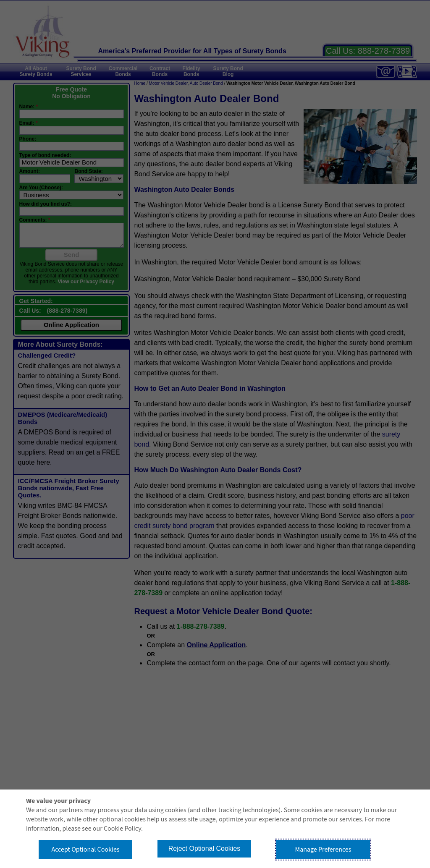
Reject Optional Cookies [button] (205, 848)
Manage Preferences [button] (323, 850)
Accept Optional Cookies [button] (85, 850)
